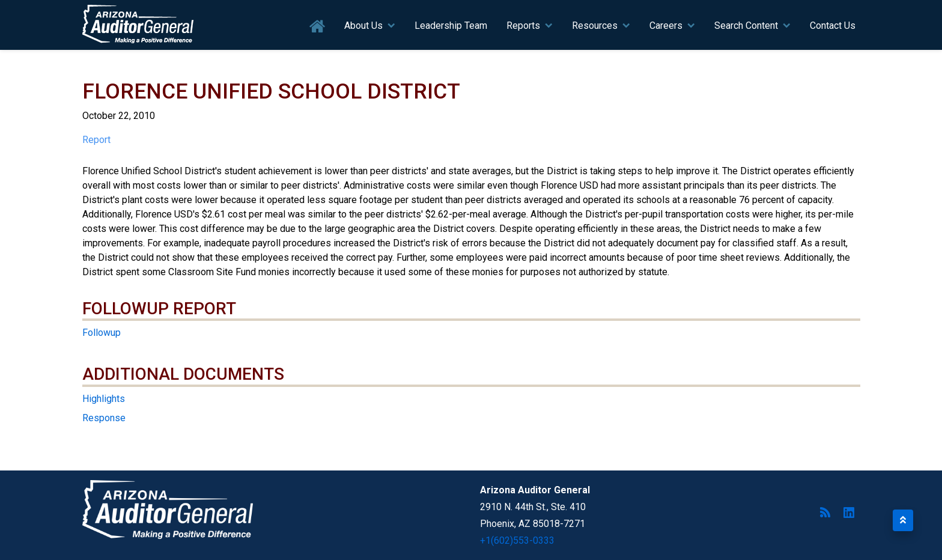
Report (96, 140)
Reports (523, 26)
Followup (102, 333)
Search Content (746, 26)
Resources (595, 26)
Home (318, 27)
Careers (666, 26)
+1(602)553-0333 (517, 540)
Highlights (104, 399)
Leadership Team (451, 26)
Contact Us (833, 26)
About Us (363, 26)
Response (104, 418)
